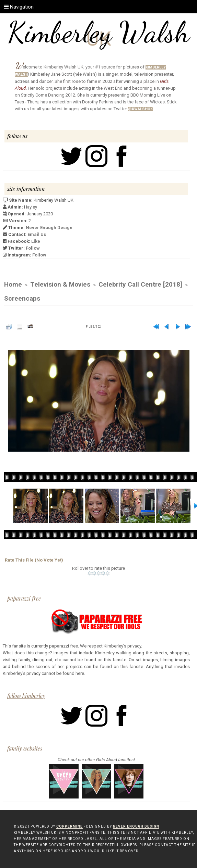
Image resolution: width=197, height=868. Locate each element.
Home (13, 284)
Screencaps (22, 298)
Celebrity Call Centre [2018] (140, 284)
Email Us (37, 234)
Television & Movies (60, 284)
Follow (33, 248)
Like (36, 241)
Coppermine (69, 826)
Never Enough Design (49, 228)
